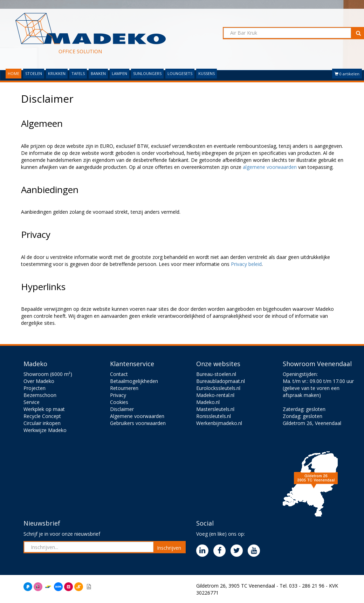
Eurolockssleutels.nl (218, 388)
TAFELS (78, 73)
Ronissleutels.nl (214, 416)
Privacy (118, 395)
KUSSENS (207, 73)
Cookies (119, 402)
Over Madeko (39, 381)
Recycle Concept (42, 416)
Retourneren (124, 388)
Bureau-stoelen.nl (216, 374)
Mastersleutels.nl (215, 409)
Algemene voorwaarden (137, 416)
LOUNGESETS (180, 73)
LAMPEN (119, 73)
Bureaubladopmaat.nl (221, 381)
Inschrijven (169, 548)
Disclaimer (122, 409)
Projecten (35, 388)
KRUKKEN (57, 73)
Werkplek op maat (44, 409)
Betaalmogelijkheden (134, 381)
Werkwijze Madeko (45, 430)
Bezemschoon (40, 395)
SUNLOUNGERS (147, 73)
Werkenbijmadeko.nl (219, 423)
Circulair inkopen (42, 423)
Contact (119, 374)
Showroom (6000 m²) (48, 374)
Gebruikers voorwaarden (138, 423)
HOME (13, 73)
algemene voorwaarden (270, 167)
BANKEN (98, 73)
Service (32, 402)
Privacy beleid (246, 264)
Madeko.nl (208, 402)
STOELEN (34, 73)
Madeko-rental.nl (215, 395)
